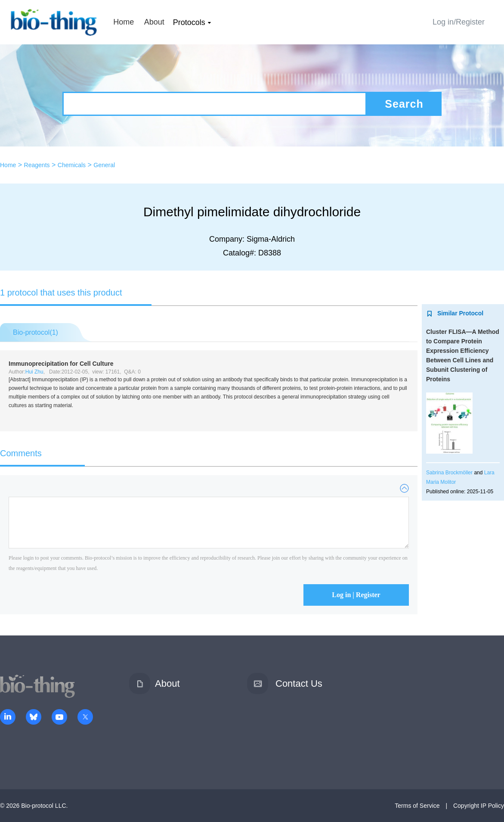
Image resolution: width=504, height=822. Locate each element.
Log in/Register (459, 22)
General (104, 165)
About (154, 22)
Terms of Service (417, 806)
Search (404, 104)
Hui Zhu (34, 372)
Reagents (37, 165)
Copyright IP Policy (479, 806)
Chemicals (72, 165)
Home (124, 22)
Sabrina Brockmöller (449, 473)
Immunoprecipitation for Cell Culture (61, 364)
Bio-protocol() (36, 332)
